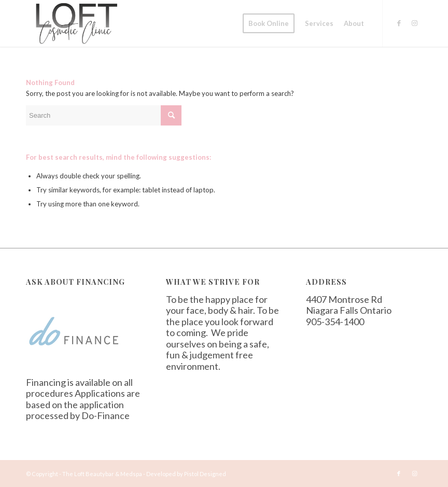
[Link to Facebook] (399, 23)
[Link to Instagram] (414, 23)
